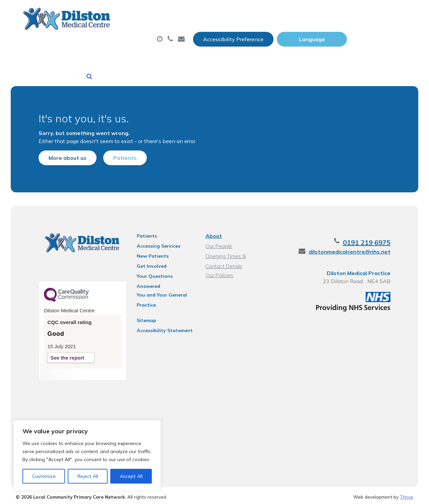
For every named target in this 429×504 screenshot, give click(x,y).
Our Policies (219, 270)
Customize (44, 476)
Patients (118, 148)
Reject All (88, 476)
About (105, 33)
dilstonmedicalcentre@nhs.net (357, 247)
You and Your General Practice (159, 282)
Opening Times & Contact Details (236, 252)
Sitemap (143, 307)
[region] (87, 455)
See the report (60, 353)
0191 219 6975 (374, 237)
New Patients (111, 57)
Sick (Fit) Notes (293, 33)
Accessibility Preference (300, 12)
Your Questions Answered (164, 271)
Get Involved (148, 261)
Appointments (165, 33)
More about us (60, 148)
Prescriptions (231, 33)
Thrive (407, 493)
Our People (218, 241)
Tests (345, 33)
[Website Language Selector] (378, 12)
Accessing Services (155, 241)
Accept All (131, 476)
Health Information (182, 57)
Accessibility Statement (161, 317)
